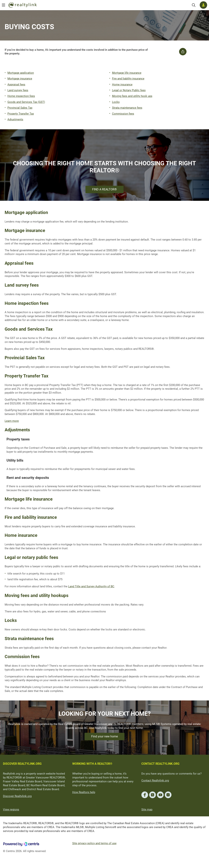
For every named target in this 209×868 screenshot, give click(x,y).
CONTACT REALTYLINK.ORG (160, 764)
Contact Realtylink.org (155, 781)
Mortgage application (21, 73)
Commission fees (123, 114)
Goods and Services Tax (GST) (26, 102)
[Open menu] (4, 5)
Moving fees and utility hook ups (132, 96)
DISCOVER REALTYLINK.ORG (22, 764)
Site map (147, 809)
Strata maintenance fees (127, 108)
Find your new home (104, 736)
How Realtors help (84, 792)
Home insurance (122, 85)
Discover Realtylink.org (17, 796)
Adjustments (15, 119)
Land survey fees (18, 90)
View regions (11, 809)
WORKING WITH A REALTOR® (92, 764)
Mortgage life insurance (127, 73)
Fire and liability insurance (128, 79)
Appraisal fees (16, 85)
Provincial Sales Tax (20, 108)
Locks (116, 102)
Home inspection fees (21, 96)
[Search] (194, 5)
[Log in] (203, 5)
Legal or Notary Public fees (129, 90)
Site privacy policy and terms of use (94, 843)
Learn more (12, 421)
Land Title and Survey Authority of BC (91, 586)
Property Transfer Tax (21, 114)
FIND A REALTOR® (104, 189)
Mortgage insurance (20, 79)
